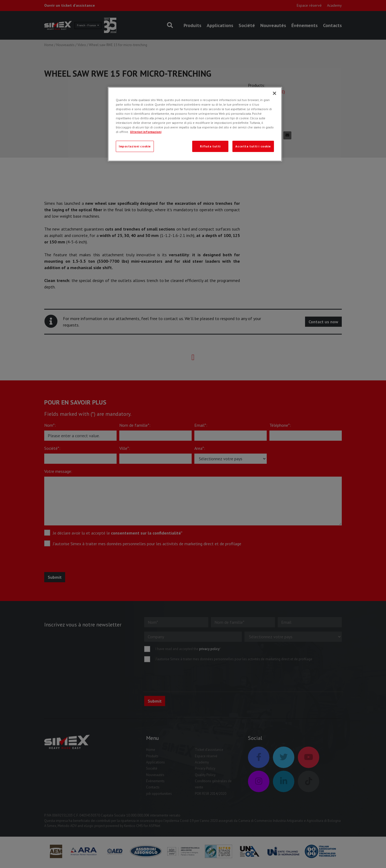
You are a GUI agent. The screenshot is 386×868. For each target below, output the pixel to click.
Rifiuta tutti (210, 146)
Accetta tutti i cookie (253, 146)
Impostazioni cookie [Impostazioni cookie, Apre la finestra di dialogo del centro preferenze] (135, 146)
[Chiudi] (274, 93)
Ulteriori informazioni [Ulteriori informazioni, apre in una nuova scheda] (146, 132)
